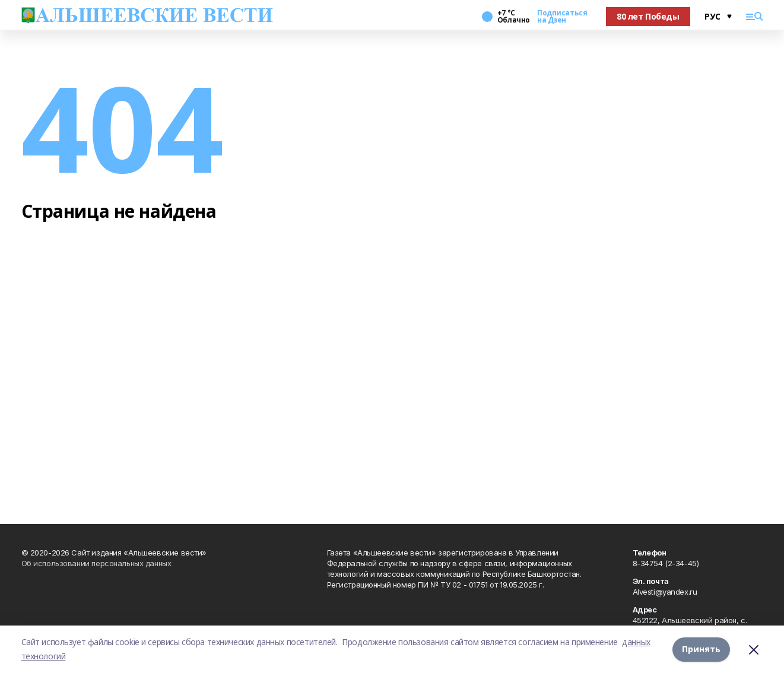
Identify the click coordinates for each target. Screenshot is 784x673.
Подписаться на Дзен (562, 17)
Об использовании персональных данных (96, 563)
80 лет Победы (648, 16)
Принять (701, 649)
